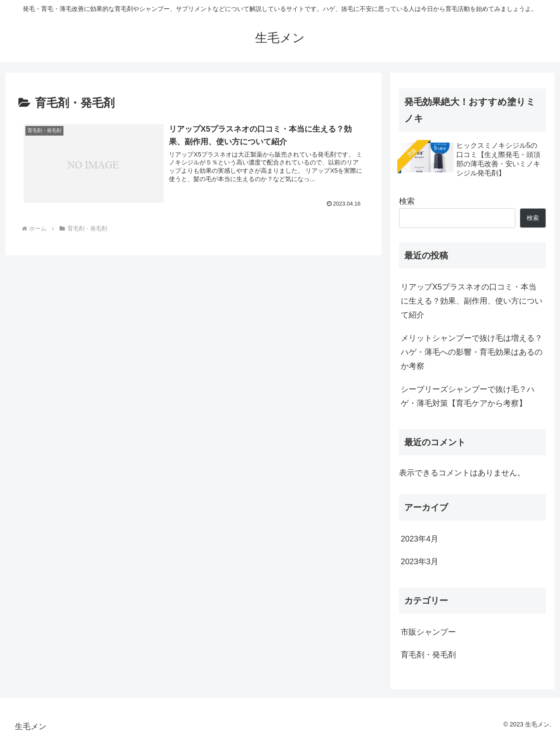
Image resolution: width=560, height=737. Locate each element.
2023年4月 (420, 539)
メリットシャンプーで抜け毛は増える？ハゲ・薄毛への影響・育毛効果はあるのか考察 (472, 352)
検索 (407, 201)
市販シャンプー (428, 632)
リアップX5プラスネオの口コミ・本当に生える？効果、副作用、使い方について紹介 (472, 301)
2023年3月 (420, 562)
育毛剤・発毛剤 (428, 655)
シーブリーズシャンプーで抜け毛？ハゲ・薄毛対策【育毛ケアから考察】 (468, 396)
